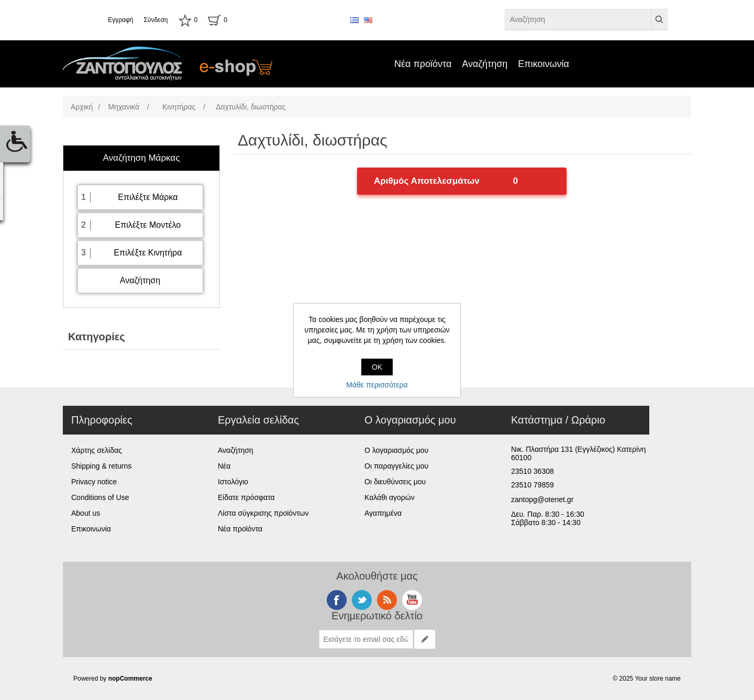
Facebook (337, 600)
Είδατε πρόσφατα (246, 497)
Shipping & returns (101, 466)
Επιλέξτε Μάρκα (148, 197)
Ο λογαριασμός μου (396, 450)
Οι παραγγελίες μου (396, 466)
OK (377, 367)
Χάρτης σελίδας (97, 450)
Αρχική (82, 107)
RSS (387, 600)
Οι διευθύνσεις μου (395, 482)
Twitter (362, 600)
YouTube (412, 600)
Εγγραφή (120, 20)
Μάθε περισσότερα (377, 385)
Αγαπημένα (383, 513)
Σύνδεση (156, 20)
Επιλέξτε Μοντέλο (148, 225)
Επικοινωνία (544, 64)
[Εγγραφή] (366, 639)
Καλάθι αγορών (390, 497)
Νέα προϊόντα (423, 64)
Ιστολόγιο (233, 482)
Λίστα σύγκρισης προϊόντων (263, 513)
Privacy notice (94, 482)
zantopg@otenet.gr (542, 499)
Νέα (224, 466)
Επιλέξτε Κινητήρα (148, 253)
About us (86, 513)
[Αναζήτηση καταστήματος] (578, 19)
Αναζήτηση (485, 64)
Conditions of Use (100, 497)
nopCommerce (130, 679)
